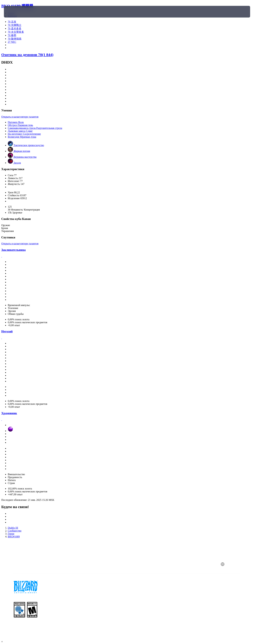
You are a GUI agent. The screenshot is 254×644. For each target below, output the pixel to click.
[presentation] (16, 12)
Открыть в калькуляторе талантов (20, 117)
